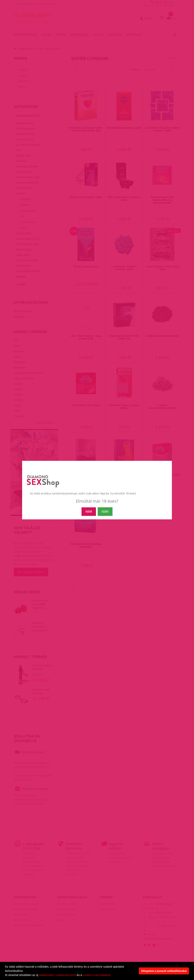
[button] (112, 975)
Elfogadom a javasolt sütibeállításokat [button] (164, 971)
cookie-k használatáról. (97, 975)
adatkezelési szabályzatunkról (58, 975)
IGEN (105, 512)
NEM (89, 512)
